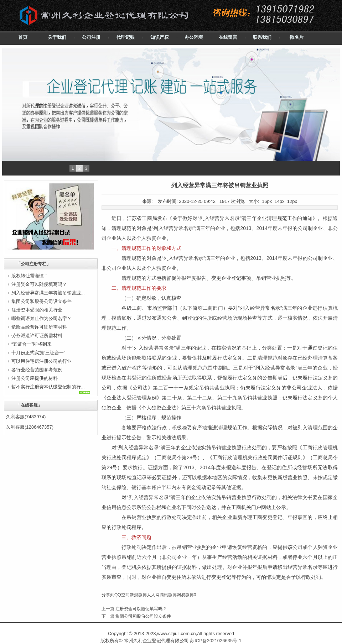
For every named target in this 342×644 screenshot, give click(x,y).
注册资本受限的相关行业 (37, 310)
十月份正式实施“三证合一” (38, 353)
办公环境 (194, 37)
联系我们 (262, 37)
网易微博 (185, 595)
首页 (23, 37)
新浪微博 (138, 595)
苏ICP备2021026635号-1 (216, 641)
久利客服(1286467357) (30, 427)
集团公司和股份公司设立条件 (42, 301)
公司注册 (91, 37)
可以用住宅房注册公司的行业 (42, 361)
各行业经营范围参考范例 (37, 370)
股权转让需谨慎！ (30, 276)
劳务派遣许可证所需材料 (37, 336)
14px (279, 201)
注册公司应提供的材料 (35, 378)
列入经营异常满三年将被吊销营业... (48, 293)
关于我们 (57, 37)
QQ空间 (122, 595)
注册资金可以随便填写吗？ (39, 284)
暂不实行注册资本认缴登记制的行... (48, 387)
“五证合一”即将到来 (32, 344)
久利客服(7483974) (26, 417)
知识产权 (160, 37)
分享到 (108, 595)
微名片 (297, 37)
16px (267, 201)
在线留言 (228, 37)
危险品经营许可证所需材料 (39, 327)
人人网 (153, 595)
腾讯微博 (168, 595)
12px (292, 201)
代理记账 (125, 37)
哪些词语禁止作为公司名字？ (42, 318)
